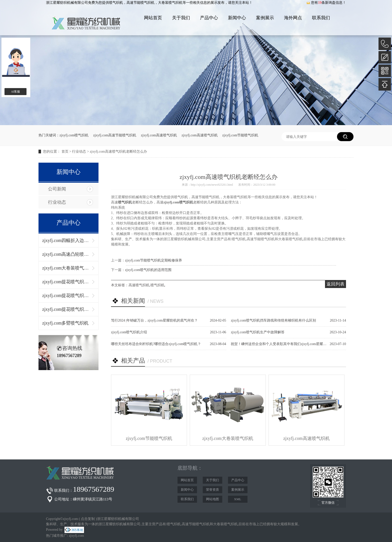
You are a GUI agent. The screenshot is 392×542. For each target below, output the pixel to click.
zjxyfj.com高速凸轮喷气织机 (66, 254)
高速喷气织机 (139, 285)
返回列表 (335, 284)
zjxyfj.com (76, 536)
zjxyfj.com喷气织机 (74, 135)
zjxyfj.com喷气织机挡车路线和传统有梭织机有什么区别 (273, 320)
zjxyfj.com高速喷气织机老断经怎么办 (118, 152)
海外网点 (293, 18)
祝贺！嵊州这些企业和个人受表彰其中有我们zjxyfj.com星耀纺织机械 (284, 344)
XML (238, 499)
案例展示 (265, 18)
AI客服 (16, 92)
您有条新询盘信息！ (326, 3)
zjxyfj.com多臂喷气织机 (65, 323)
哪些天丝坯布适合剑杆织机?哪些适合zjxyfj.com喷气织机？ (156, 344)
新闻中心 (237, 18)
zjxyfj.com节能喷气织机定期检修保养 (153, 260)
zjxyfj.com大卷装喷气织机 (66, 268)
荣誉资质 (212, 490)
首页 (65, 152)
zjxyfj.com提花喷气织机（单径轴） (66, 282)
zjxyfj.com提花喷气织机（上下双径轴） (66, 296)
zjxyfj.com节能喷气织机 (240, 135)
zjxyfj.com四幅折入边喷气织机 (66, 240)
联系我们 (321, 18)
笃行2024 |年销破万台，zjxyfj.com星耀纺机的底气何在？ (154, 320)
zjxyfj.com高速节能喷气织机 (115, 135)
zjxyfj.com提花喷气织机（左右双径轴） (66, 309)
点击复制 (88, 519)
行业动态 (79, 152)
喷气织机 (116, 3)
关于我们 (181, 18)
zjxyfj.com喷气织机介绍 (129, 332)
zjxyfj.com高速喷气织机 (159, 135)
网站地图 (212, 499)
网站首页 (153, 18)
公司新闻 (57, 189)
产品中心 (209, 18)
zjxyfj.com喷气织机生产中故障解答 (257, 332)
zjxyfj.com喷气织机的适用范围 (148, 270)
